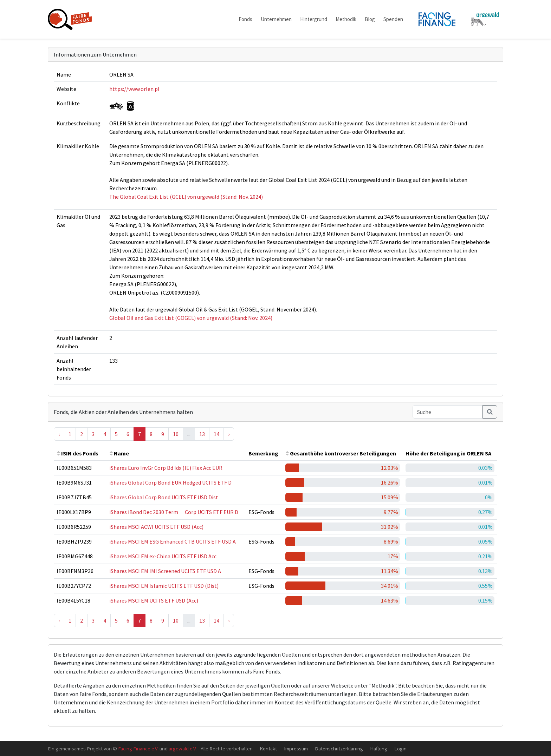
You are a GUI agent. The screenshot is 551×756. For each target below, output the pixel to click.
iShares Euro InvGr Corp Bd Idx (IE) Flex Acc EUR (166, 468)
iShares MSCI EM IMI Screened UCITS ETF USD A (165, 571)
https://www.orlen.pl (134, 89)
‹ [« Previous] (59, 434)
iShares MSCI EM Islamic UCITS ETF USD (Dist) (164, 586)
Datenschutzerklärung (339, 748)
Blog (370, 19)
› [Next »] (229, 434)
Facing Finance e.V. (138, 748)
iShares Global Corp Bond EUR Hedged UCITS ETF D (170, 482)
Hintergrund (314, 19)
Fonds (245, 19)
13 (202, 434)
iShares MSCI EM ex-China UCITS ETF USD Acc (163, 556)
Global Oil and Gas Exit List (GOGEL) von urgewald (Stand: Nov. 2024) (191, 318)
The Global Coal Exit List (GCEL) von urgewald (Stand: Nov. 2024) (186, 197)
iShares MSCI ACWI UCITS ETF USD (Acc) (156, 527)
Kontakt (268, 748)
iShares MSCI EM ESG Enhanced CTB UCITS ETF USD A (173, 541)
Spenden (393, 19)
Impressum (296, 748)
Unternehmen (276, 19)
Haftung (379, 748)
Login (400, 748)
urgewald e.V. (183, 748)
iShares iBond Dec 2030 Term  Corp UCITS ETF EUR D (174, 512)
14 (216, 434)
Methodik (346, 19)
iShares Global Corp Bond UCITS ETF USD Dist (164, 497)
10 (176, 434)
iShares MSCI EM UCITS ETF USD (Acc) (154, 600)
